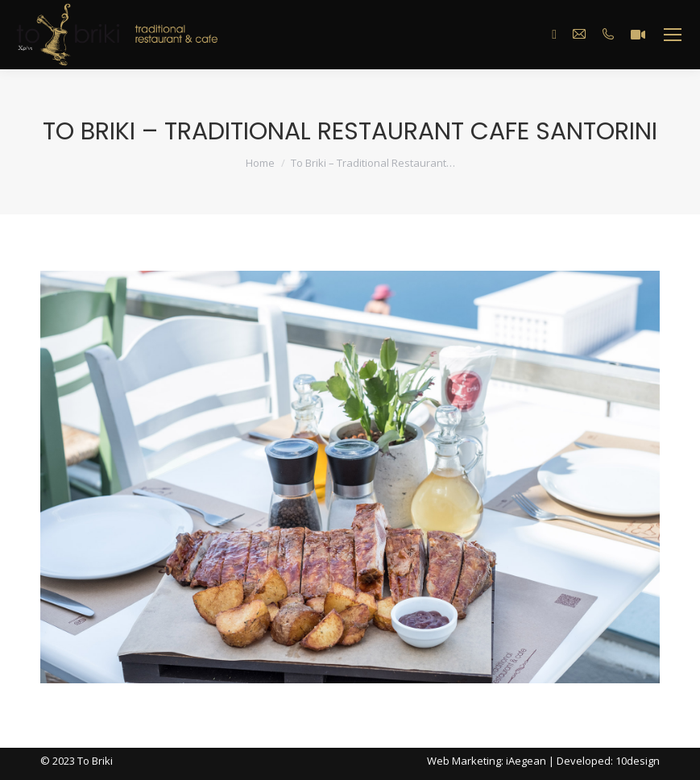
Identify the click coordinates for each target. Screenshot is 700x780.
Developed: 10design (608, 761)
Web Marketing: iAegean (487, 761)
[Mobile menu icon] (673, 35)
